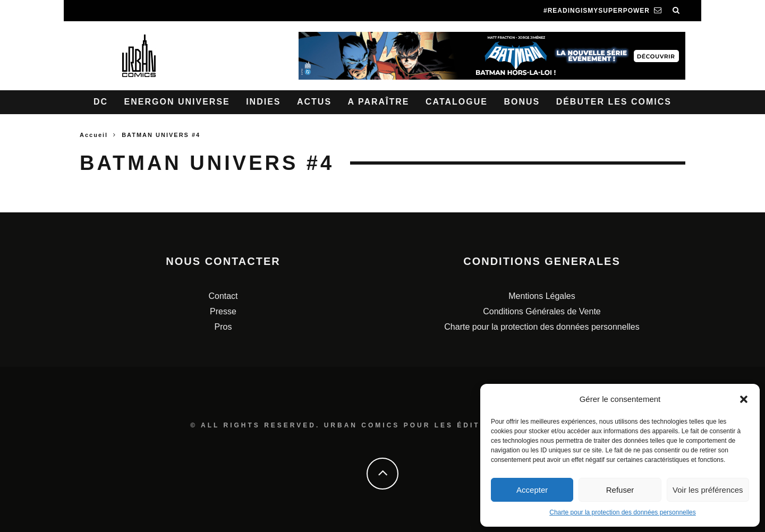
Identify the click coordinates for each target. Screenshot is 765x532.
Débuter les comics (614, 102)
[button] (744, 399)
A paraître (379, 102)
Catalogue (457, 102)
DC (101, 102)
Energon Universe (177, 102)
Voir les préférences (708, 490)
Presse (223, 311)
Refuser (620, 490)
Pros (223, 327)
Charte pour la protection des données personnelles (623, 512)
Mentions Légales (542, 296)
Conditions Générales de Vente (542, 311)
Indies (263, 102)
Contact (223, 296)
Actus (314, 102)
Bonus (522, 102)
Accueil (94, 135)
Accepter (532, 490)
